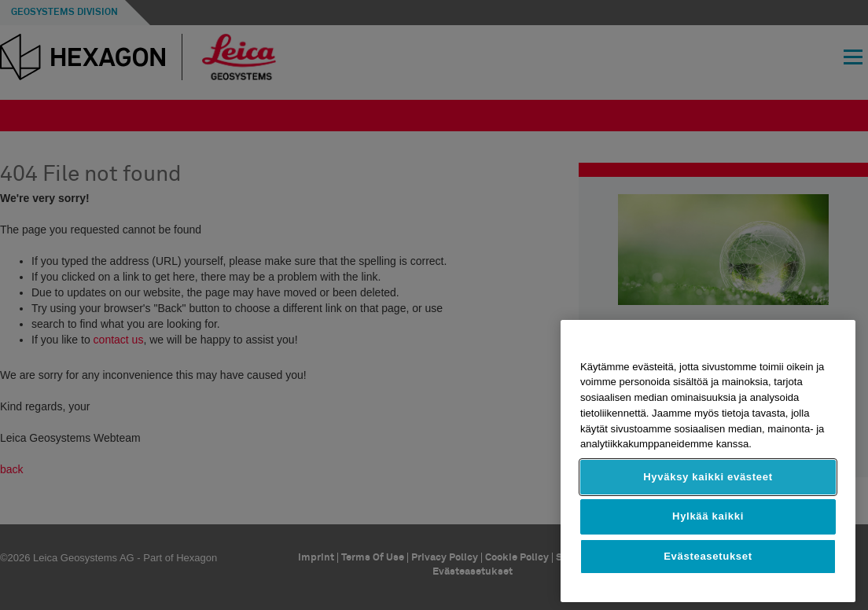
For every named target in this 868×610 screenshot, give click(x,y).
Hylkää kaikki (708, 516)
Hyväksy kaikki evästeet (708, 477)
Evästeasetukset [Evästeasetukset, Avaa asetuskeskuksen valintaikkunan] (708, 556)
